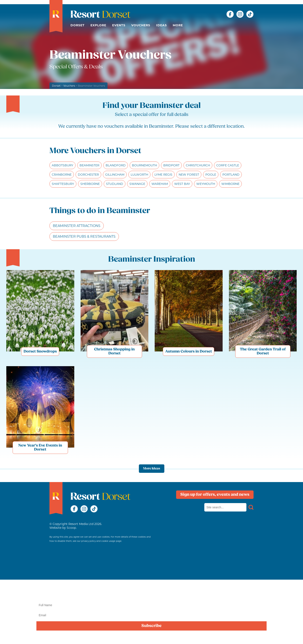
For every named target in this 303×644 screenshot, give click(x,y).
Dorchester (88, 175)
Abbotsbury (62, 165)
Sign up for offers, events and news (215, 495)
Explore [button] (98, 25)
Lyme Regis (163, 175)
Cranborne (62, 175)
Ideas (161, 25)
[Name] (151, 605)
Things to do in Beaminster (100, 211)
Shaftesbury (63, 184)
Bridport (171, 165)
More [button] (178, 25)
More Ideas (152, 469)
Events (119, 25)
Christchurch (198, 165)
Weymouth (206, 184)
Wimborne (230, 184)
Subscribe (151, 626)
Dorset (78, 25)
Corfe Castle (228, 165)
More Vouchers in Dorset (95, 151)
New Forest (189, 175)
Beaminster (89, 165)
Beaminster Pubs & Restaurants (84, 237)
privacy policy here (282, 636)
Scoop (71, 528)
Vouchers (141, 25)
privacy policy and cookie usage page (101, 541)
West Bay (182, 184)
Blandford (116, 165)
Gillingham (115, 175)
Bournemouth (144, 165)
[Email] (151, 615)
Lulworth (139, 175)
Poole (211, 175)
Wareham (160, 184)
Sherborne (90, 184)
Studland (115, 184)
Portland (231, 175)
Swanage (137, 184)
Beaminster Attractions (77, 226)
